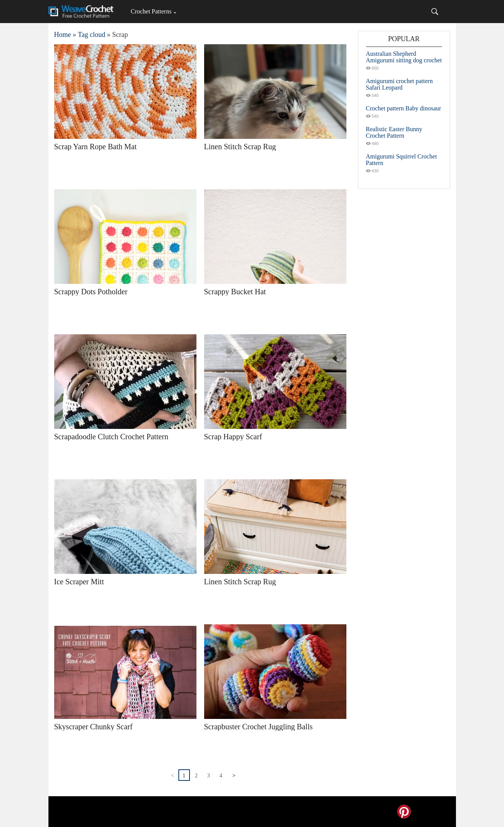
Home (63, 35)
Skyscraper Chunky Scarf (93, 727)
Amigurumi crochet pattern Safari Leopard (399, 84)
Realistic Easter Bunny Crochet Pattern (394, 132)
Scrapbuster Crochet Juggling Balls (259, 727)
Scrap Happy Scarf (233, 437)
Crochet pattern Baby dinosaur (404, 108)
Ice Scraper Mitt (79, 582)
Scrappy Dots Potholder (91, 292)
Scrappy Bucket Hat (235, 292)
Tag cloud (92, 35)
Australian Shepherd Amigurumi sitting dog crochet (404, 57)
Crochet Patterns (151, 11)
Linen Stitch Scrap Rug (240, 147)
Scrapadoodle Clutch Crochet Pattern (111, 437)
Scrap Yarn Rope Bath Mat (96, 147)
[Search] (435, 12)
